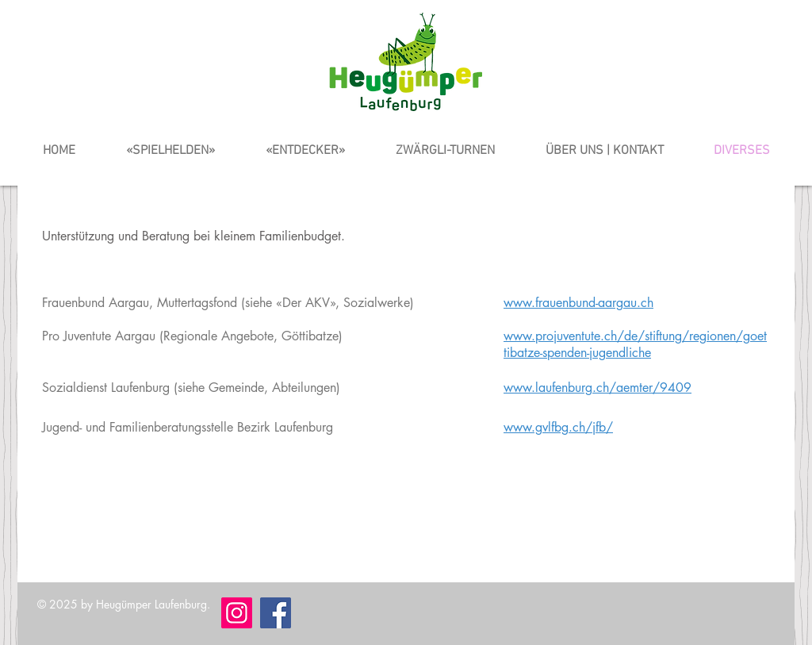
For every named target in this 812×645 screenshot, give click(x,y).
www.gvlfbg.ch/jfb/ (558, 427)
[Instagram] (237, 613)
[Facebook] (276, 613)
